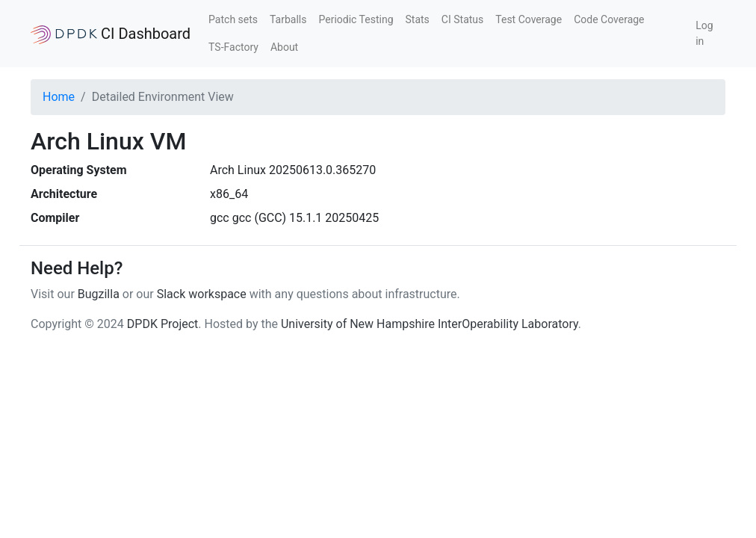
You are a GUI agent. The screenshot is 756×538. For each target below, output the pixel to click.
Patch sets (233, 19)
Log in (704, 33)
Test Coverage (529, 19)
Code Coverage (609, 19)
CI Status (462, 19)
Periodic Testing (356, 19)
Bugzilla (99, 294)
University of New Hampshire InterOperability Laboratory (430, 324)
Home (59, 97)
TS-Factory (233, 47)
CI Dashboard (111, 34)
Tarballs (288, 19)
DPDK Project (163, 324)
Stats (418, 19)
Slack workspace (202, 294)
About (284, 47)
